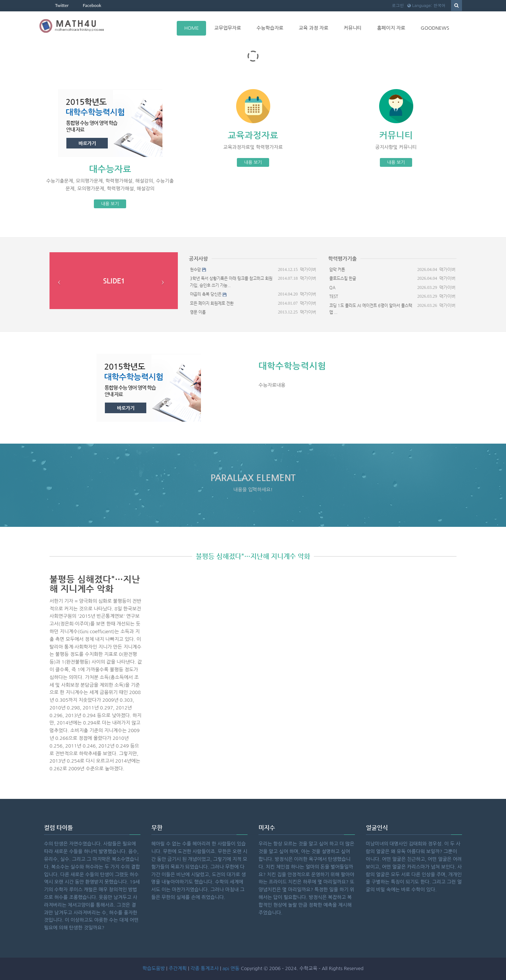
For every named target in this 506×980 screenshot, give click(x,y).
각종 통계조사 (204, 968)
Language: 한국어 (426, 5)
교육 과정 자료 (314, 28)
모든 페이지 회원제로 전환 (212, 303)
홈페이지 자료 (391, 28)
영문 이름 (198, 312)
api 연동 (231, 968)
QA (332, 288)
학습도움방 (154, 968)
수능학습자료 (270, 28)
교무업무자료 (228, 28)
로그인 (398, 5)
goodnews (435, 28)
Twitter (62, 5)
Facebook (92, 5)
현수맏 (195, 270)
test (334, 296)
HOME (191, 28)
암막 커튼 (337, 270)
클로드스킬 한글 (343, 278)
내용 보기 (110, 204)
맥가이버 (308, 269)
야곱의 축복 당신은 (206, 294)
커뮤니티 (353, 28)
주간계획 (178, 968)
